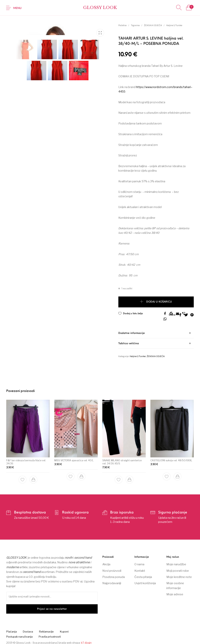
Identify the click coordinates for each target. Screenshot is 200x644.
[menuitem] (11, 629)
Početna (122, 25)
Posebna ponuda (114, 575)
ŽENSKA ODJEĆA (153, 25)
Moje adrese (175, 592)
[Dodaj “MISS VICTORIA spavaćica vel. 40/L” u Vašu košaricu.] (81, 473)
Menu (17, 8)
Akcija (106, 562)
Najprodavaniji (112, 581)
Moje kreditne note (179, 575)
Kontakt (140, 568)
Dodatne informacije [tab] (132, 331)
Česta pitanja (143, 575)
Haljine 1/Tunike (174, 25)
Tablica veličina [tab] (129, 341)
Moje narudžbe (176, 562)
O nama (139, 562)
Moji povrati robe (178, 568)
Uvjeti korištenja (145, 581)
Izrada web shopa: (70, 640)
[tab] (156, 331)
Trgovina (135, 25)
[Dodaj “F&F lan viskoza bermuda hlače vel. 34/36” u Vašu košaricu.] (33, 477)
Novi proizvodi (112, 568)
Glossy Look (100, 8)
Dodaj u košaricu (159, 302)
